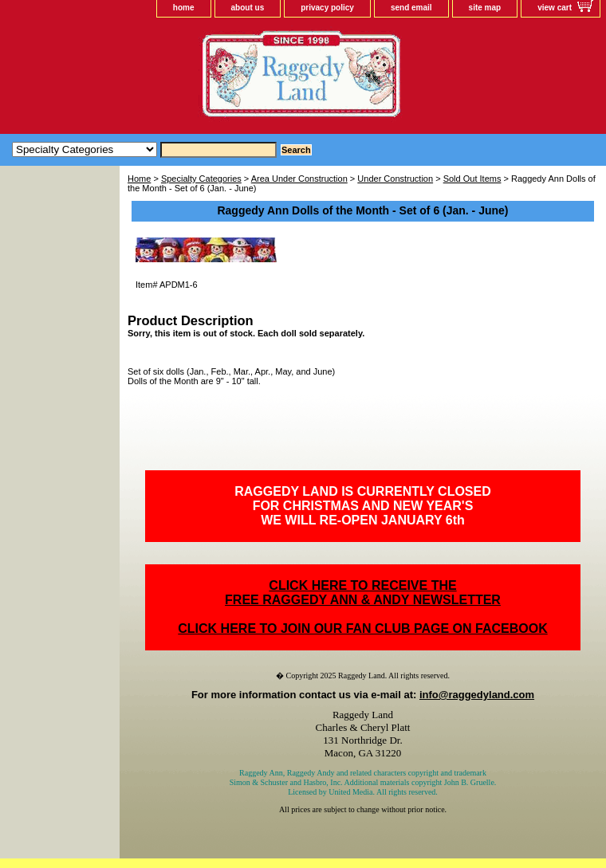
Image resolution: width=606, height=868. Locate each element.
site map (485, 8)
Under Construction (395, 179)
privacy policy (327, 8)
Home (139, 179)
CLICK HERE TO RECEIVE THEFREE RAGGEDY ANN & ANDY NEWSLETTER (363, 593)
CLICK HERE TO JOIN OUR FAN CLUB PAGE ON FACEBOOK (362, 628)
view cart (555, 8)
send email (411, 8)
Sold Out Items (472, 179)
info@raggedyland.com (477, 695)
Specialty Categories (201, 179)
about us (248, 8)
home (184, 8)
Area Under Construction (299, 179)
